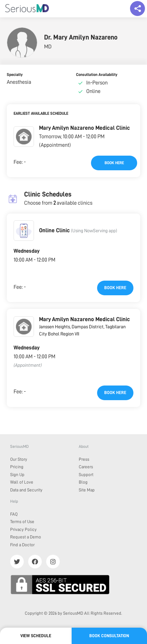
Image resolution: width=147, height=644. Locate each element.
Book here (114, 163)
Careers (86, 467)
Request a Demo (26, 537)
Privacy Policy (23, 529)
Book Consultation (109, 636)
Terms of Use (22, 522)
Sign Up (17, 475)
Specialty (15, 75)
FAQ (14, 514)
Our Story (19, 459)
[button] (24, 137)
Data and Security (26, 490)
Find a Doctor (22, 545)
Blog (83, 482)
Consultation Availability (97, 75)
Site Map (87, 490)
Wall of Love (22, 482)
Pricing (17, 467)
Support (86, 475)
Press (84, 459)
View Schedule (36, 636)
